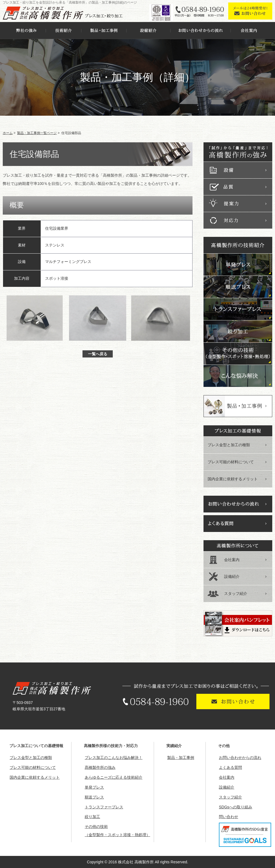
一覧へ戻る (98, 354)
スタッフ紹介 (236, 594)
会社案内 (232, 560)
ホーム (8, 133)
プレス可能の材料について (231, 462)
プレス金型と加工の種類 (229, 445)
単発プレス (94, 787)
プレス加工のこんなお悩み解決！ (114, 758)
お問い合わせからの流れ (240, 758)
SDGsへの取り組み (236, 807)
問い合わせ (229, 817)
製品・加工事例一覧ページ (37, 133)
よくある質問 (230, 767)
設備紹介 (232, 576)
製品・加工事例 (181, 758)
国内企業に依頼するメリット (233, 479)
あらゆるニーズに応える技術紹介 (114, 777)
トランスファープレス (104, 807)
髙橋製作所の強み (100, 767)
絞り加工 (92, 817)
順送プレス (94, 797)
